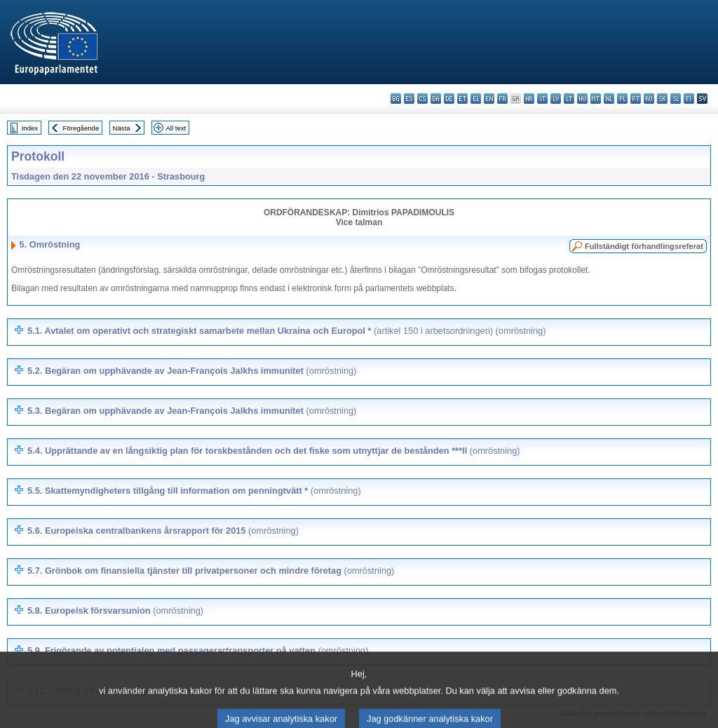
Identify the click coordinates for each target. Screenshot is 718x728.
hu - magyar (582, 99)
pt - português (636, 99)
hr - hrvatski (529, 99)
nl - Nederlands (609, 99)
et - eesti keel (462, 99)
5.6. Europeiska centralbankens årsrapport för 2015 (163, 531)
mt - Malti (596, 99)
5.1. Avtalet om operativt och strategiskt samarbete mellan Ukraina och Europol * (286, 331)
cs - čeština (422, 99)
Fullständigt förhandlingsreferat (644, 246)
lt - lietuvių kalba (569, 99)
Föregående (81, 128)
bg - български (396, 99)
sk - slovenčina (662, 99)
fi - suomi (689, 99)
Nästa (122, 128)
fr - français (502, 99)
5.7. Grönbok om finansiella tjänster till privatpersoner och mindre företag (211, 571)
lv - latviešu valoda (556, 99)
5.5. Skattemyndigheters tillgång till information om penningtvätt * (194, 491)
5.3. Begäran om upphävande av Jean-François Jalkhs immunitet (192, 411)
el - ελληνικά (476, 99)
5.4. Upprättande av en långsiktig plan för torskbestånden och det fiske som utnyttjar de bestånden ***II (274, 451)
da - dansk (436, 99)
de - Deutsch (449, 99)
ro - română (649, 99)
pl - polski (622, 99)
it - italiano (542, 99)
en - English (489, 99)
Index (30, 128)
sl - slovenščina (676, 99)
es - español (409, 99)
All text (176, 128)
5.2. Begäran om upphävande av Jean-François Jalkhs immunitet (192, 371)
